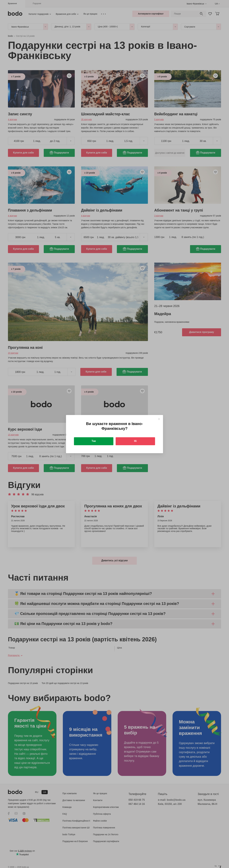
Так (94, 441)
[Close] (159, 419)
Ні (135, 441)
